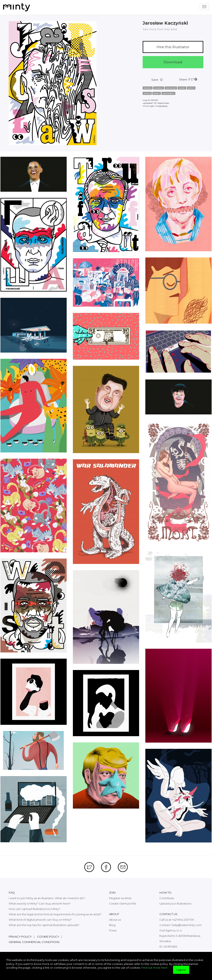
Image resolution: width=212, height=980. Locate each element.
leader (182, 88)
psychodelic (168, 93)
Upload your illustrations (175, 903)
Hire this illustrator (173, 47)
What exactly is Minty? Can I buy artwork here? (40, 903)
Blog (112, 925)
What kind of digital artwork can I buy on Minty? (40, 920)
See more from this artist (160, 29)
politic (191, 88)
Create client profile (123, 903)
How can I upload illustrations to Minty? (34, 909)
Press (113, 930)
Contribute (167, 898)
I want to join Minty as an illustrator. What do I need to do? (47, 898)
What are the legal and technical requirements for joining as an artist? (55, 914)
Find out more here (154, 968)
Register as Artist (120, 898)
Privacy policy (20, 937)
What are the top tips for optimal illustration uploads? (44, 925)
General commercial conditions (34, 942)
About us (115, 920)
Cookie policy (48, 937)
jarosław (159, 88)
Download (173, 62)
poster (157, 93)
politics (147, 93)
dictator (148, 88)
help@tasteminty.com (187, 925)
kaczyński (171, 88)
